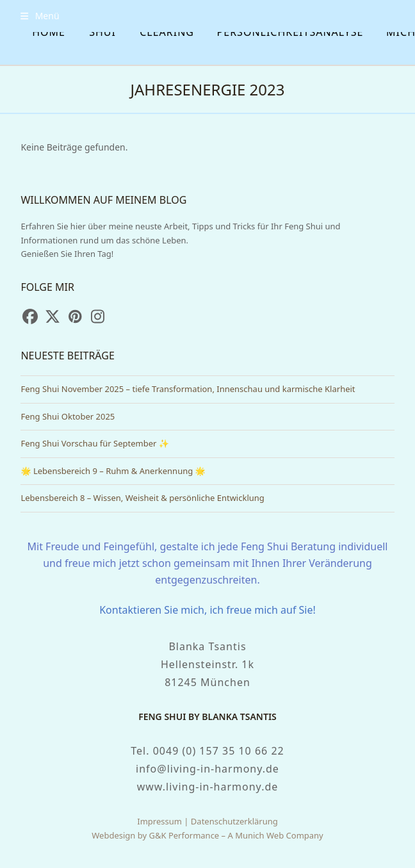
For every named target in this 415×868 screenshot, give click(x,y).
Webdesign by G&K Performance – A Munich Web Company (207, 835)
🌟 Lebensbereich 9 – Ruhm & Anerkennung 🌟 (113, 471)
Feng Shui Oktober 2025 (68, 416)
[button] (40, 16)
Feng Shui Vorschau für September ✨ (95, 443)
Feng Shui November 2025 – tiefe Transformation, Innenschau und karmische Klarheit (188, 389)
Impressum (159, 821)
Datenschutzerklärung (234, 821)
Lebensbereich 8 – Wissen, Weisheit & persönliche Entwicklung (142, 498)
